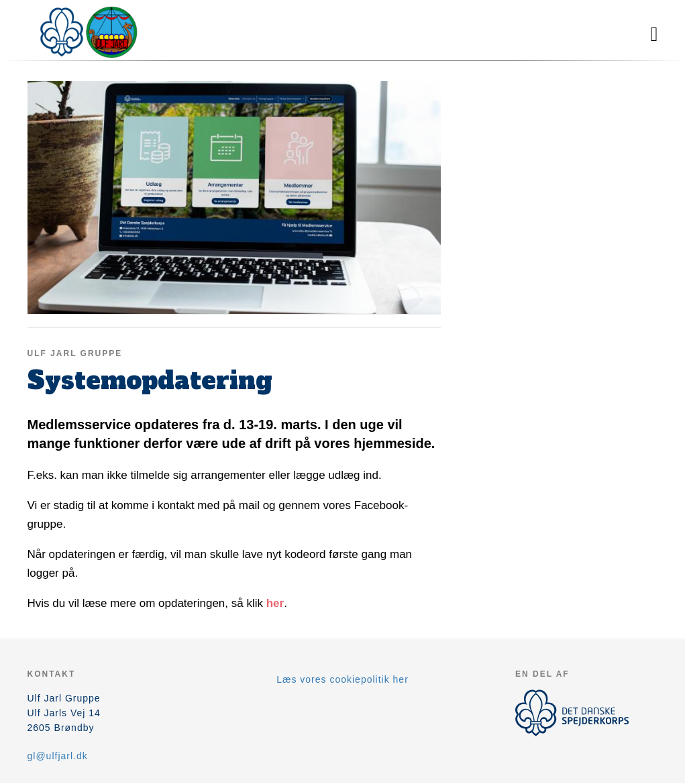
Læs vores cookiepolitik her (342, 679)
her (275, 603)
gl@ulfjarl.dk (58, 756)
